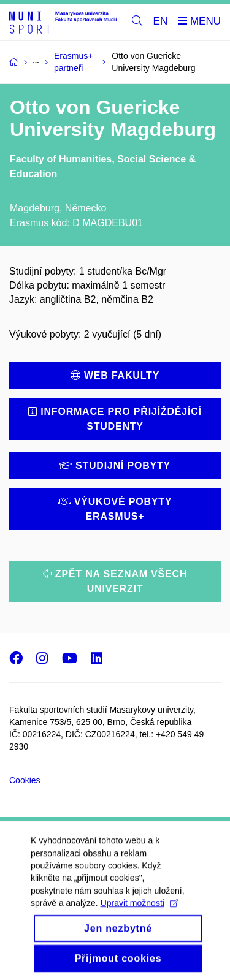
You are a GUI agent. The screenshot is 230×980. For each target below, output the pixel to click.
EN (161, 21)
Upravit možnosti (140, 918)
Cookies (25, 780)
